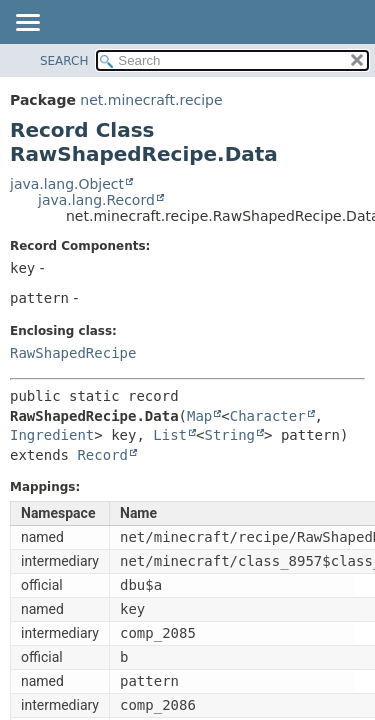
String (229, 435)
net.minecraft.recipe (151, 100)
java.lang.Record (96, 200)
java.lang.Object (67, 184)
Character (268, 416)
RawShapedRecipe (73, 353)
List (170, 435)
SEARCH (64, 61)
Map (199, 416)
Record (102, 455)
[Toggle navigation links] (27, 24)
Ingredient (52, 435)
